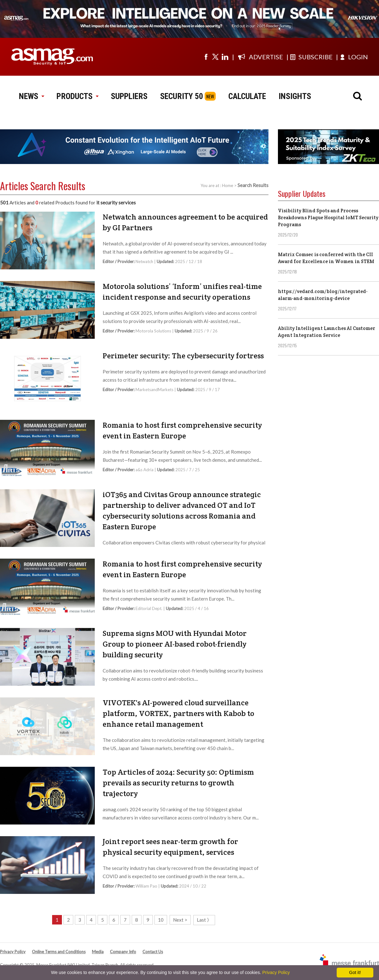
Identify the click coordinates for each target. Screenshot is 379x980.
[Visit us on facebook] (206, 57)
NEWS (31, 96)
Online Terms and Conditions (59, 952)
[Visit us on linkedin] (225, 57)
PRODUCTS (77, 96)
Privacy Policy (13, 952)
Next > (180, 920)
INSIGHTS (295, 96)
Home (228, 185)
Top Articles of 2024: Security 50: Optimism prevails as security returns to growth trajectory (178, 783)
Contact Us (153, 952)
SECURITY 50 (182, 96)
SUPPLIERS (129, 96)
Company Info (123, 952)
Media (98, 952)
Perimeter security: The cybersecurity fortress (183, 356)
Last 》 (204, 920)
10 (161, 920)
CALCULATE (247, 96)
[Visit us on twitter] (215, 57)
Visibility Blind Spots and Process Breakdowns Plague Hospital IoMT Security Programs (328, 217)
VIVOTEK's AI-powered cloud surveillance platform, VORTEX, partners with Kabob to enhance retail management (178, 713)
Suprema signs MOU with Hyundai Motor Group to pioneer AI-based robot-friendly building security (175, 644)
